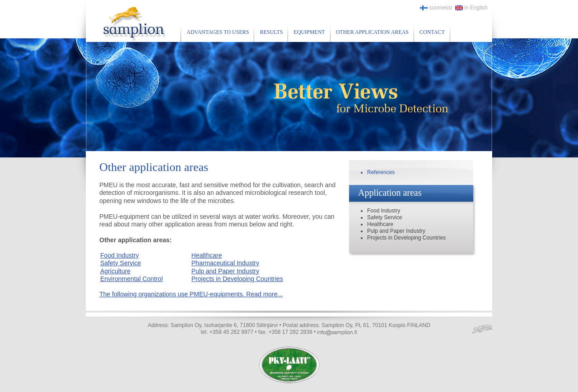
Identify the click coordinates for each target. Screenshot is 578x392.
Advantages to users (218, 32)
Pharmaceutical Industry (225, 263)
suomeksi (436, 8)
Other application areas (372, 32)
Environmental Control (132, 279)
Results (271, 32)
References (381, 172)
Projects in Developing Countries (237, 279)
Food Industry (120, 255)
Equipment (309, 32)
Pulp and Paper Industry (225, 271)
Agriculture (115, 271)
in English (471, 8)
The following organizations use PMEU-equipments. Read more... (191, 294)
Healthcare (207, 255)
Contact (432, 32)
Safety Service (121, 263)
